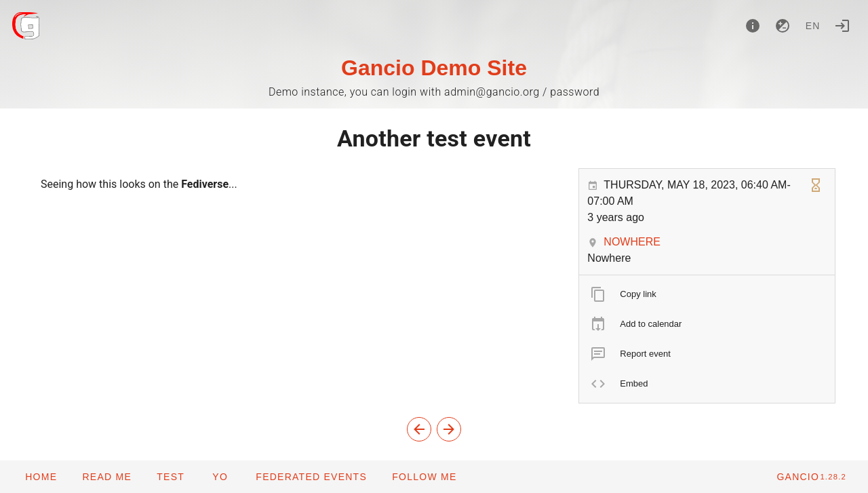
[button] (311, 477)
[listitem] (707, 294)
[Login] (842, 26)
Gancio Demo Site (434, 68)
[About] (753, 26)
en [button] (813, 26)
